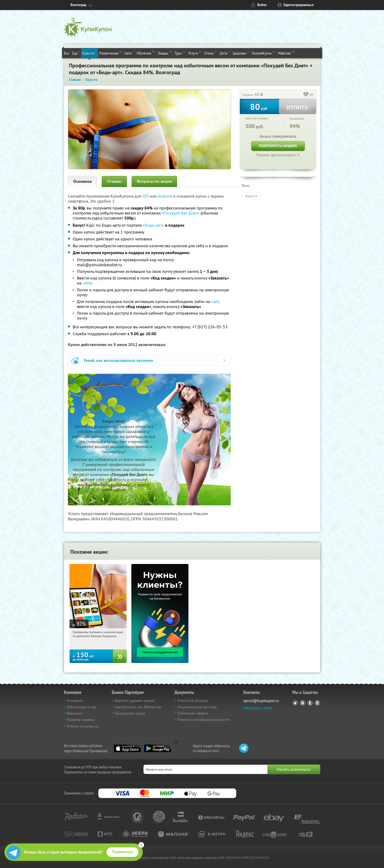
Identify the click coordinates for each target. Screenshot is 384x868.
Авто (129, 53)
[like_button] (306, 95)
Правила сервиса (81, 720)
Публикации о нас (82, 707)
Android (165, 196)
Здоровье (240, 53)
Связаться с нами (258, 707)
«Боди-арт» (153, 225)
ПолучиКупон (263, 53)
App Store (127, 748)
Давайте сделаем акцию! (135, 701)
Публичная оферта (193, 713)
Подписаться (123, 852)
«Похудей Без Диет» (181, 213)
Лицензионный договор (197, 707)
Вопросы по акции (154, 181)
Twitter (310, 703)
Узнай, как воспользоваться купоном (118, 360)
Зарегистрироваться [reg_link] (299, 5)
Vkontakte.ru (303, 703)
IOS (146, 196)
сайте (87, 283)
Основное (82, 181)
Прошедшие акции (130, 713)
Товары (165, 53)
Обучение (146, 53)
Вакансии (74, 713)
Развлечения (111, 53)
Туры (180, 53)
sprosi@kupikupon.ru (261, 701)
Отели (211, 53)
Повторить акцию (278, 146)
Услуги (195, 53)
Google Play (158, 748)
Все (66, 53)
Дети (225, 53)
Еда (76, 53)
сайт (215, 301)
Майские (286, 53)
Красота (89, 53)
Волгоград (78, 5)
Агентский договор (193, 701)
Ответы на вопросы (83, 726)
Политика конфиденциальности (204, 720)
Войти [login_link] (262, 5)
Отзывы (114, 181)
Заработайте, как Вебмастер (138, 707)
